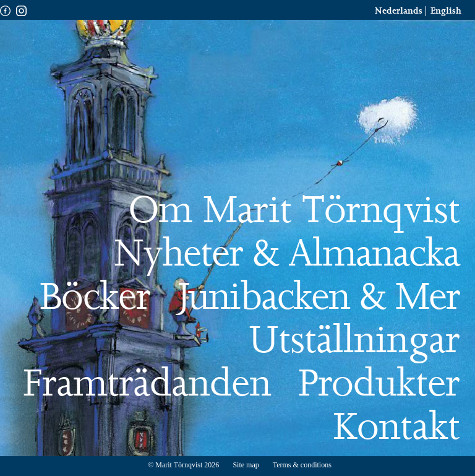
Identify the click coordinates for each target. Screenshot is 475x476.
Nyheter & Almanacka (287, 255)
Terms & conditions (302, 465)
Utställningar (354, 342)
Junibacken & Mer (319, 298)
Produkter (379, 385)
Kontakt (396, 428)
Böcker (95, 298)
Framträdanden (147, 385)
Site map (246, 465)
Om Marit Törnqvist (294, 212)
